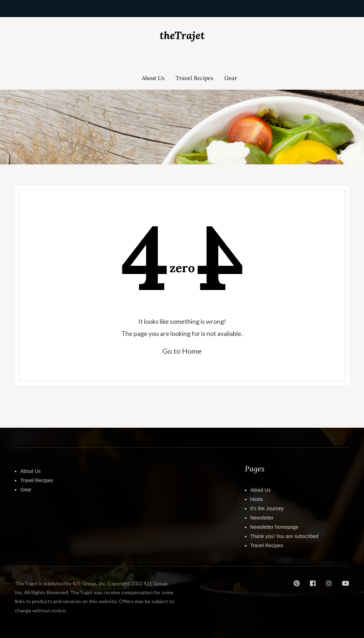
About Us (153, 78)
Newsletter (262, 518)
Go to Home (182, 351)
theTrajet (182, 35)
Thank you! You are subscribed (284, 536)
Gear (231, 78)
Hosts (257, 499)
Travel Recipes (194, 78)
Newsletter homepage (274, 527)
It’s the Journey (267, 508)
